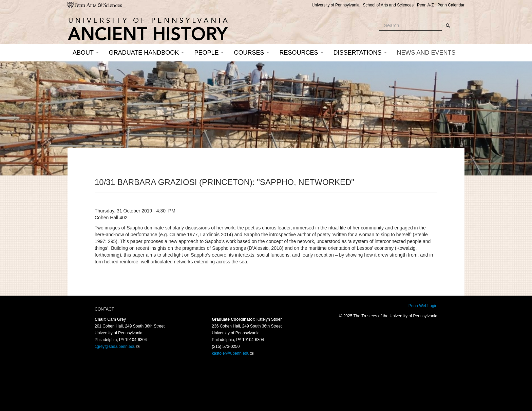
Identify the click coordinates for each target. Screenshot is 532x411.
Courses (251, 53)
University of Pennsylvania (336, 5)
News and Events (426, 53)
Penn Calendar (451, 5)
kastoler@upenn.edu (231, 353)
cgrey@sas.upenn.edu (115, 347)
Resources (301, 53)
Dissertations (360, 53)
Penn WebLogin (423, 306)
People (209, 53)
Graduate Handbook (147, 53)
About (86, 53)
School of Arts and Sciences (388, 5)
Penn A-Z (425, 5)
